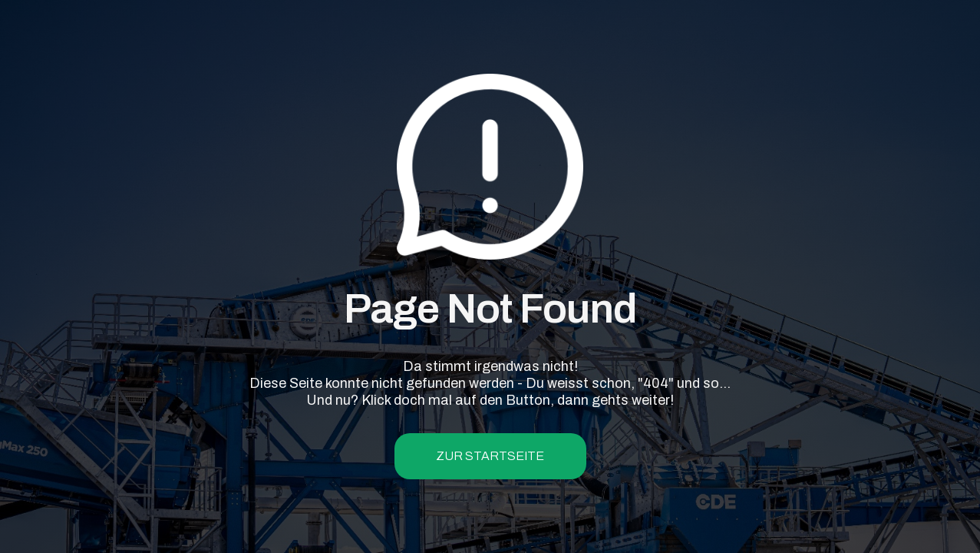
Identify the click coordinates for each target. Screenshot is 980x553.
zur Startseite (490, 456)
